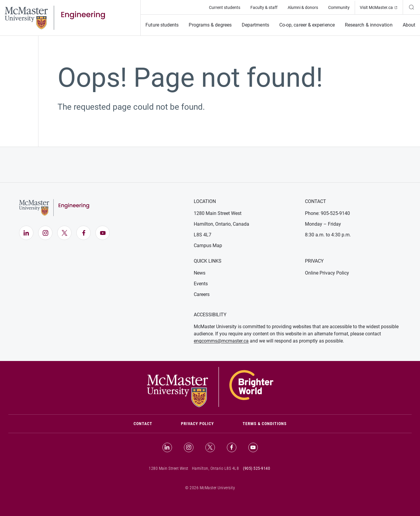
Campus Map (208, 245)
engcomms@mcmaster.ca (221, 341)
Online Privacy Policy (327, 273)
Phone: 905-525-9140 (327, 213)
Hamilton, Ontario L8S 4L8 (216, 468)
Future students (162, 25)
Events (201, 284)
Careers (202, 294)
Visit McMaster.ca (381, 7)
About (409, 25)
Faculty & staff (264, 7)
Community (339, 7)
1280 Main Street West (218, 213)
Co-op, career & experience (307, 25)
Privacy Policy (197, 424)
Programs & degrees (210, 25)
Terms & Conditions (265, 424)
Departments (255, 25)
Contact (150, 423)
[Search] (411, 7)
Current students (225, 7)
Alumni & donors (303, 7)
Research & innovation (369, 25)
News (200, 273)
